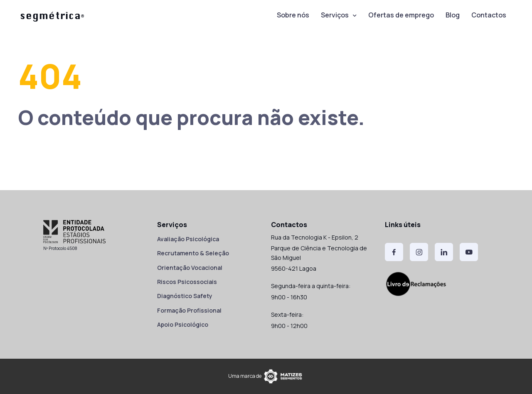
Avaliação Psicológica (188, 239)
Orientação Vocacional (190, 268)
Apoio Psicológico (183, 324)
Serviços (335, 15)
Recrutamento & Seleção (193, 253)
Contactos (489, 15)
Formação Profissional (189, 310)
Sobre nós (293, 15)
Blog (453, 15)
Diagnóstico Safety (185, 296)
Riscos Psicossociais (187, 282)
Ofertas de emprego (401, 15)
